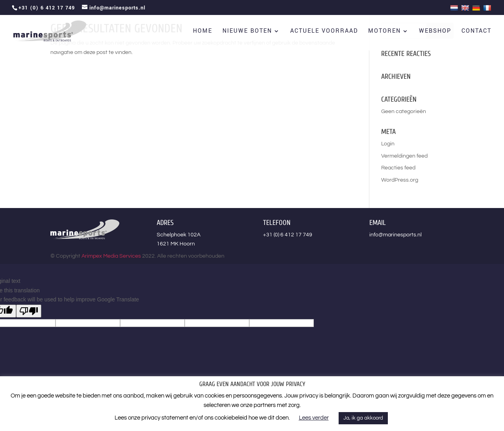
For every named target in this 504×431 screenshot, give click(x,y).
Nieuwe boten (247, 32)
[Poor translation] (29, 311)
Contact (476, 32)
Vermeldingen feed (404, 156)
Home (203, 32)
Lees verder (314, 418)
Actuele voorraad (324, 32)
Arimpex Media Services (111, 256)
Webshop (435, 32)
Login (388, 144)
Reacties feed (398, 168)
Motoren (384, 32)
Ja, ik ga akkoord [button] (363, 418)
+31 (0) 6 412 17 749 (288, 235)
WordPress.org (400, 180)
